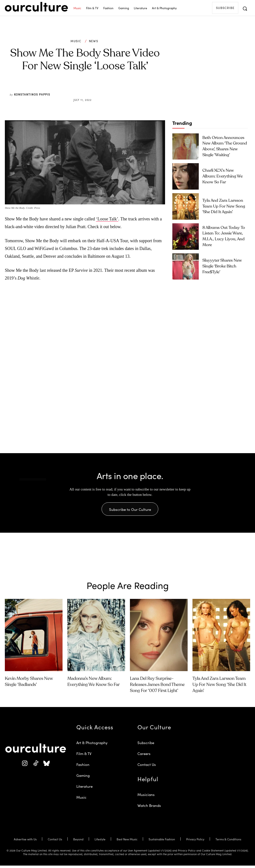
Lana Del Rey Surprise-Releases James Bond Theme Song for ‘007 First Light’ (157, 687)
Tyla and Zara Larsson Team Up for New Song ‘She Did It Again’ (223, 206)
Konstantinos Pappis (32, 94)
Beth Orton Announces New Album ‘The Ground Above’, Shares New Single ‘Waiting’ (223, 146)
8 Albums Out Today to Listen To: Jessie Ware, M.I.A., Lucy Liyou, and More (225, 236)
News (94, 41)
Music (76, 41)
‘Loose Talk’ (107, 219)
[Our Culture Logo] (36, 7)
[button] (245, 8)
